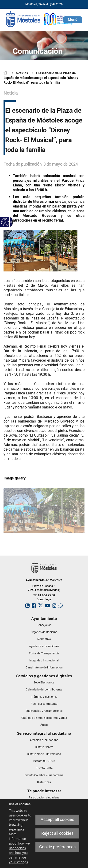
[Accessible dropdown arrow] (10, 222)
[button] (73, 20)
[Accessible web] (5, 222)
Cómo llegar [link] (44, 599)
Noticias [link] (22, 73)
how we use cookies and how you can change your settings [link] (19, 853)
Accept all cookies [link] (57, 820)
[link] (40, 19)
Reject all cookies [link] (57, 833)
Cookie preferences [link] (57, 847)
